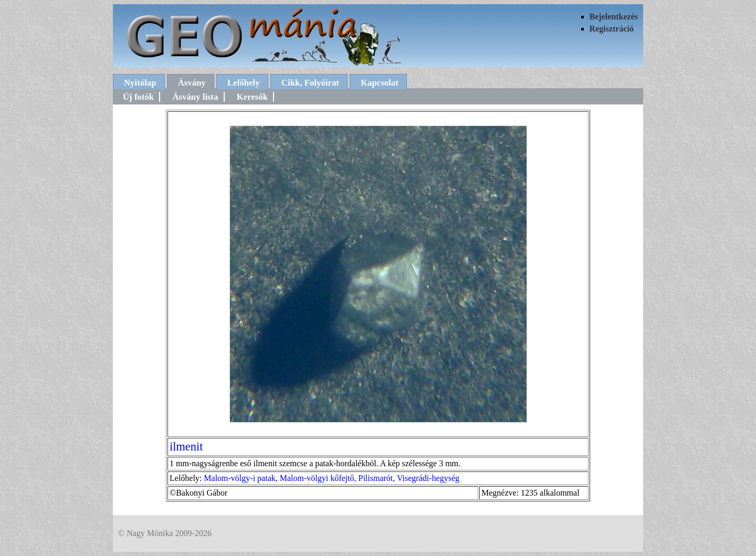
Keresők (252, 97)
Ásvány (192, 83)
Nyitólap (140, 83)
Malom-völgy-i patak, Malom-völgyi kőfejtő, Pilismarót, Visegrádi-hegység (332, 478)
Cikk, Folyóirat (310, 83)
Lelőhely (244, 83)
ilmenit (186, 447)
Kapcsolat (380, 83)
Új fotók (138, 97)
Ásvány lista (195, 97)
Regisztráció (612, 29)
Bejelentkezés (614, 17)
